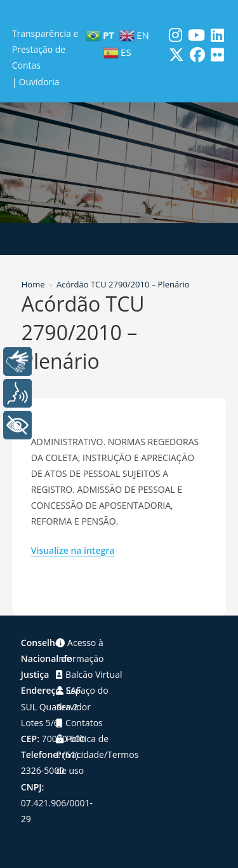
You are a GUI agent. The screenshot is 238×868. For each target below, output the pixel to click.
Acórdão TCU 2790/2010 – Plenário (123, 284)
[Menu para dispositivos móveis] (119, 239)
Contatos (79, 723)
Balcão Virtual (89, 674)
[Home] (33, 284)
